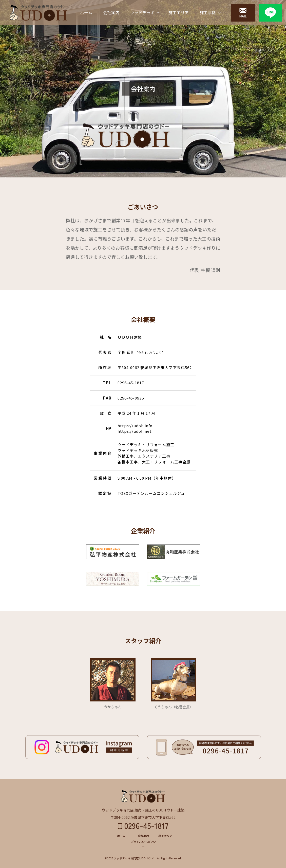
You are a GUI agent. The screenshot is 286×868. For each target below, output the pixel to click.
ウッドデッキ (142, 12)
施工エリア (179, 12)
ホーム (86, 12)
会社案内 (111, 12)
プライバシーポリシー (143, 844)
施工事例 (208, 12)
